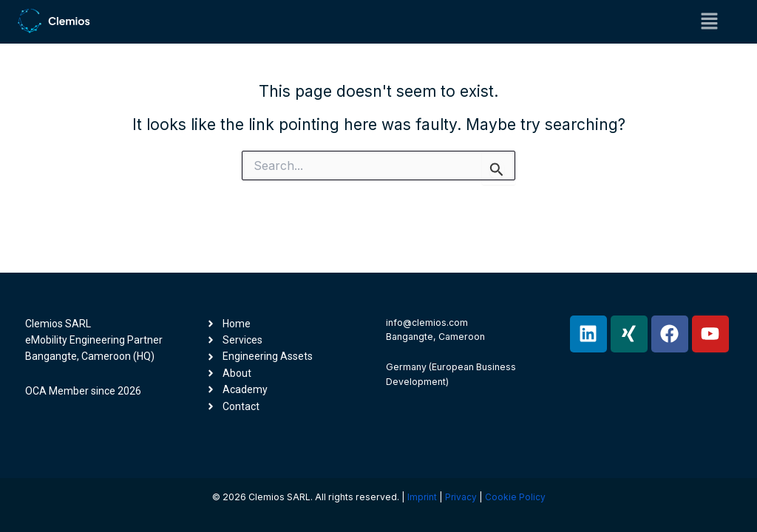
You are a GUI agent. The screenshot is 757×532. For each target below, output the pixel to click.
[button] (710, 22)
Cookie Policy (516, 497)
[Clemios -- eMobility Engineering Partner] (54, 21)
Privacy (461, 497)
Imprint (422, 497)
